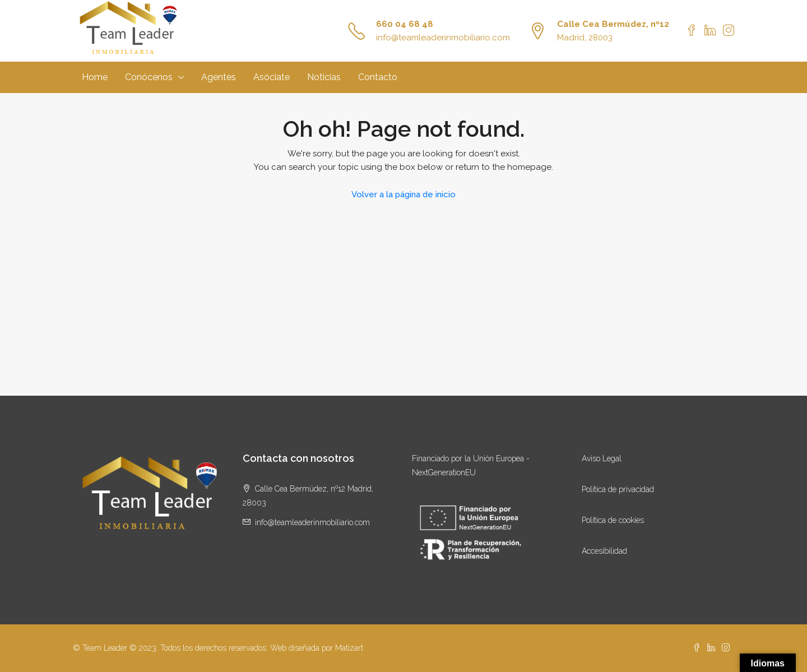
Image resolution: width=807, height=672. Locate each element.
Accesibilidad (604, 551)
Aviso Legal (602, 458)
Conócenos (149, 77)
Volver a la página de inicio (403, 194)
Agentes (219, 77)
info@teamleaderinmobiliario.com (443, 38)
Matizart (349, 648)
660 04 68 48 (405, 24)
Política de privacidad (618, 489)
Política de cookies (613, 520)
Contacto (378, 77)
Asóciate (272, 77)
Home (95, 77)
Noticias (324, 77)
